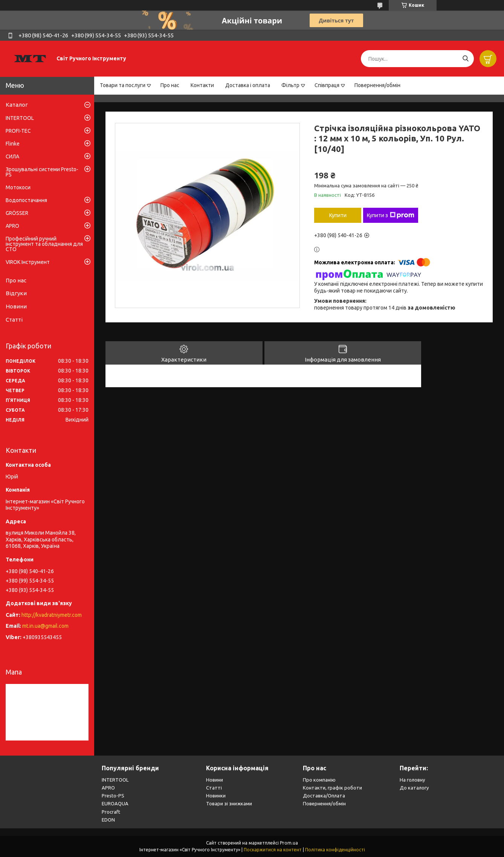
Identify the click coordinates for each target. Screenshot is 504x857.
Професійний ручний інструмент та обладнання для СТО (44, 244)
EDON (108, 820)
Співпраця (327, 85)
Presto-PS (113, 796)
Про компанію (319, 780)
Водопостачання (26, 200)
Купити (338, 215)
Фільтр (290, 85)
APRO (12, 226)
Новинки (216, 796)
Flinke (13, 144)
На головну (412, 780)
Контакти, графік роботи (332, 788)
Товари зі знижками (229, 803)
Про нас (170, 85)
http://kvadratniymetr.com (52, 615)
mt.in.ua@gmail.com (45, 626)
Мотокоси (18, 187)
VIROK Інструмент (28, 262)
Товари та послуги (123, 85)
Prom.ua (289, 843)
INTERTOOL (20, 118)
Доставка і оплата (248, 85)
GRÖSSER (17, 213)
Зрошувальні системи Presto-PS (42, 172)
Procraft (111, 812)
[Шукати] (465, 59)
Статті (14, 320)
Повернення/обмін (377, 85)
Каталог (17, 105)
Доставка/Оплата (324, 796)
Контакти (202, 85)
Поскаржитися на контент (273, 850)
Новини (16, 306)
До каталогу (414, 788)
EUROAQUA (115, 803)
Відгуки (16, 293)
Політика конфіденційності (335, 850)
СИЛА (12, 156)
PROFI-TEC (18, 131)
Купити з (391, 215)
